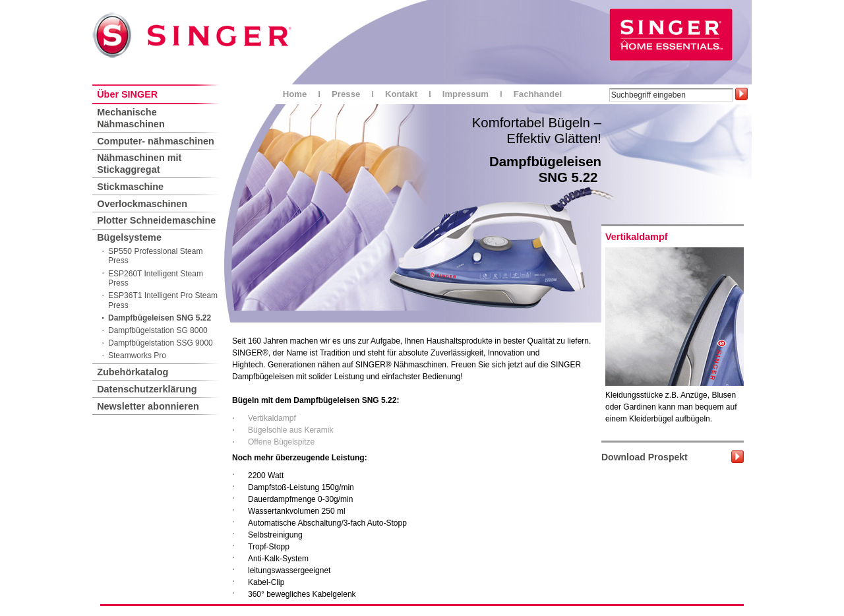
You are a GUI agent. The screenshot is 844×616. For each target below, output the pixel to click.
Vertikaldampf (272, 418)
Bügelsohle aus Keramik (290, 430)
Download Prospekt (645, 457)
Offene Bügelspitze (281, 442)
